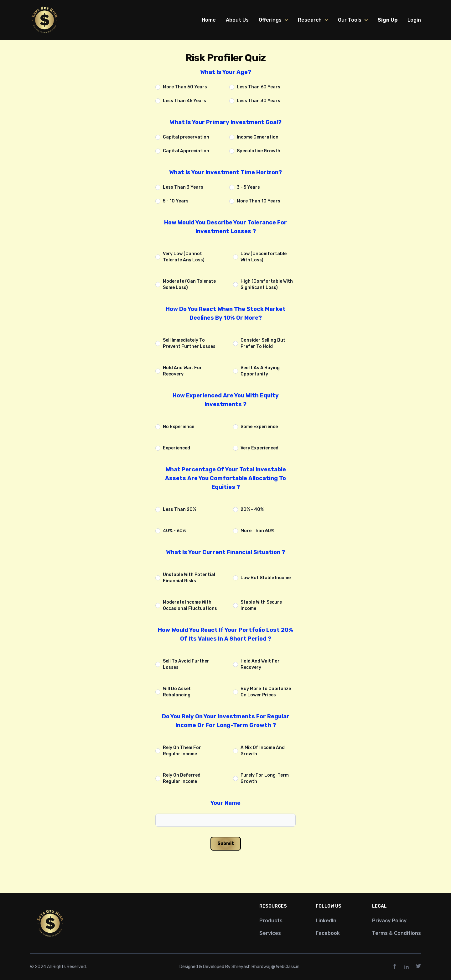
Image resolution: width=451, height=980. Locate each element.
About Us (237, 20)
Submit (226, 844)
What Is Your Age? (226, 72)
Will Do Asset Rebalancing (177, 692)
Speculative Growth (259, 151)
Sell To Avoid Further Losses (186, 664)
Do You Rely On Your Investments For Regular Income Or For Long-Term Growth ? (226, 721)
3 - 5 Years (248, 187)
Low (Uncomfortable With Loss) (264, 257)
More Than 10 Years (259, 201)
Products (271, 921)
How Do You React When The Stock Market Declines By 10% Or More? (226, 313)
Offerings (273, 20)
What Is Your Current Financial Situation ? (225, 552)
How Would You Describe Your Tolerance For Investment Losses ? (225, 227)
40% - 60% (174, 531)
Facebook (328, 933)
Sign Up (388, 20)
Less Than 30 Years (259, 101)
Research (313, 20)
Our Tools (353, 20)
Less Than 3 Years (183, 187)
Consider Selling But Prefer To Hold (263, 343)
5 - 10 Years (176, 201)
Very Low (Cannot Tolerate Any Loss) (184, 257)
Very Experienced (259, 448)
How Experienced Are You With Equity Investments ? (226, 400)
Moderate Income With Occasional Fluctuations (190, 605)
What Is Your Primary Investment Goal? (226, 122)
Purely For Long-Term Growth (265, 778)
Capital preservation (186, 137)
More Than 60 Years (185, 87)
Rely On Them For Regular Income (182, 751)
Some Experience (259, 427)
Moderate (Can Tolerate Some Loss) (189, 284)
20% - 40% (252, 509)
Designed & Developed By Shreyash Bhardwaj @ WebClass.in (239, 967)
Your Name (225, 803)
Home (209, 20)
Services (270, 933)
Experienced (176, 448)
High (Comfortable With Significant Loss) (267, 284)
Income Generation (258, 137)
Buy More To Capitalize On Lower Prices (266, 692)
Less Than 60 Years (259, 87)
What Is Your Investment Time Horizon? (225, 172)
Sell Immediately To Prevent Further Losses (189, 343)
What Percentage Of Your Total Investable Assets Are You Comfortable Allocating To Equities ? (225, 478)
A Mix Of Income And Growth (263, 751)
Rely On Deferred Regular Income (182, 778)
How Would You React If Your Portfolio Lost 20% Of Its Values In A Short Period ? (225, 634)
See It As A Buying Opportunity (260, 371)
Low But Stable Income (266, 578)
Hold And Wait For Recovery (182, 371)
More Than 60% (257, 531)
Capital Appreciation (186, 151)
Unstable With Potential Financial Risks (189, 578)
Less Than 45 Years (184, 101)
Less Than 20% (179, 509)
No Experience (179, 427)
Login (414, 20)
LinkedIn (326, 921)
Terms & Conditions (397, 933)
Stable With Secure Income (261, 605)
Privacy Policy (389, 921)
